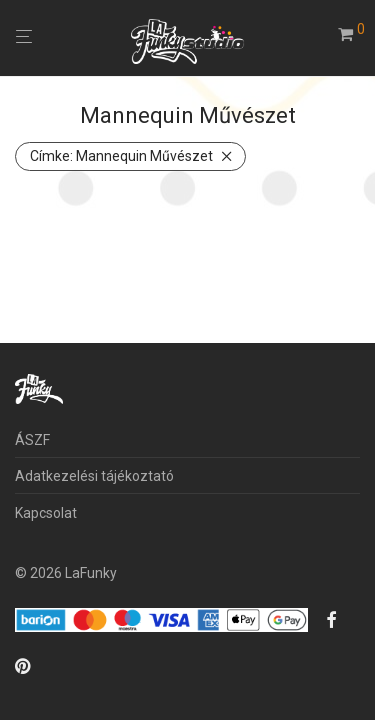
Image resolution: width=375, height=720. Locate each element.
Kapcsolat (46, 513)
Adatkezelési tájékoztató (94, 476)
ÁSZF (32, 440)
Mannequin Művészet (121, 156)
